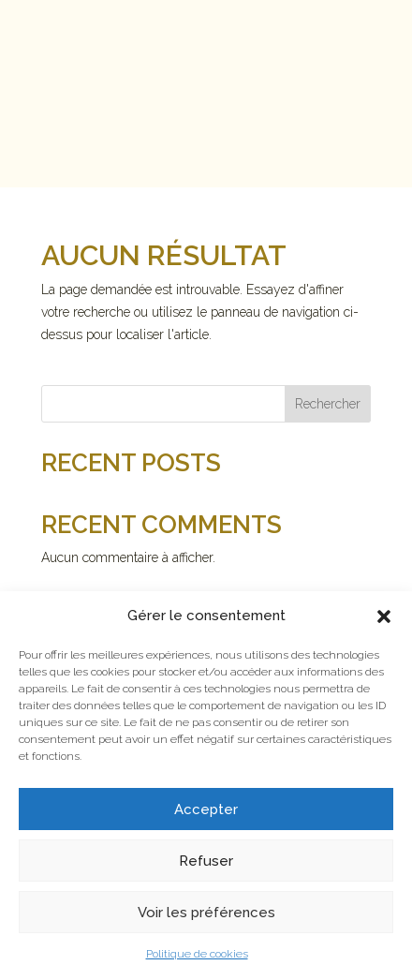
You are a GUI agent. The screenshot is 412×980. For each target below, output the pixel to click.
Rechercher (328, 404)
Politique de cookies (197, 954)
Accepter (206, 809)
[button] (384, 616)
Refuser (206, 861)
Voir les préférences (206, 913)
